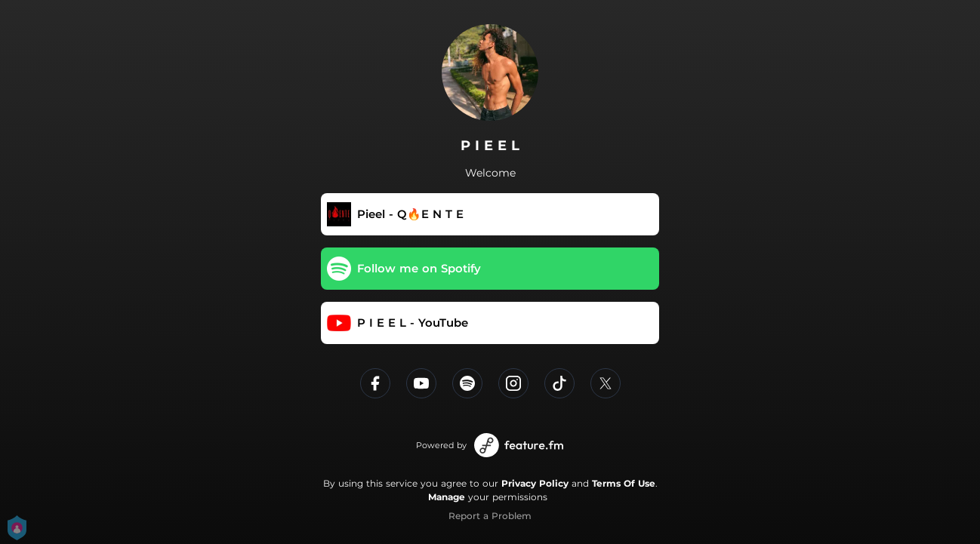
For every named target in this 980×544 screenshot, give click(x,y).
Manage (447, 497)
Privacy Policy (535, 483)
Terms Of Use (624, 483)
